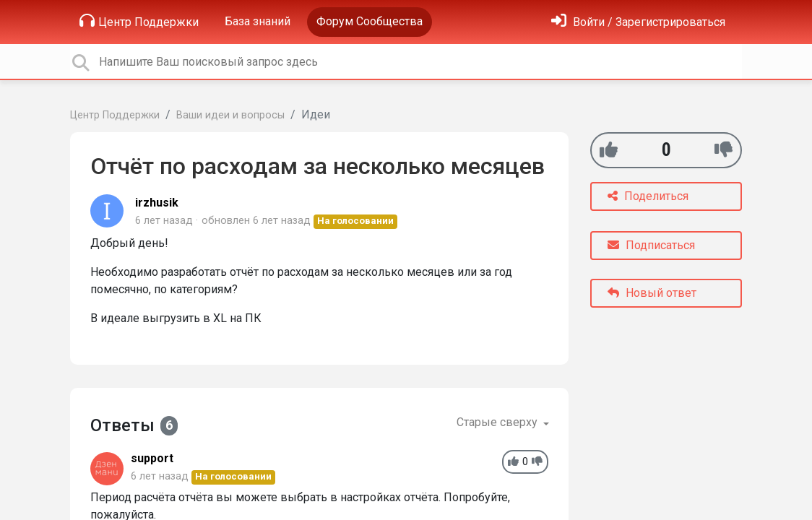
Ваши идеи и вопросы (230, 115)
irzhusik (157, 203)
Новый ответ (652, 293)
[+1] (609, 150)
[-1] (724, 150)
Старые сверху (498, 422)
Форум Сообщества (370, 21)
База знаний (258, 21)
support (152, 458)
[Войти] (638, 22)
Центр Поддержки (139, 21)
